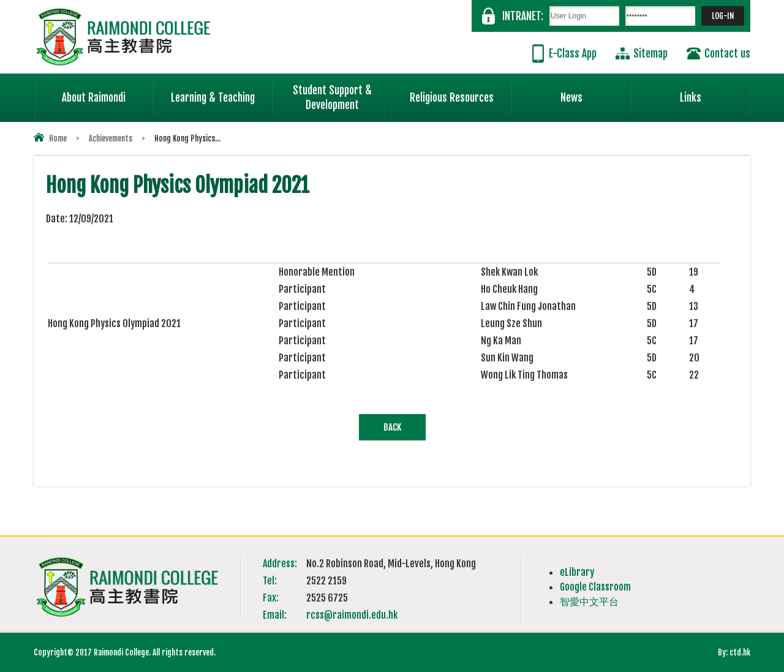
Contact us (727, 54)
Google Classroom (595, 587)
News (596, 92)
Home (58, 138)
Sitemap (650, 54)
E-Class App (573, 54)
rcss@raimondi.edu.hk (352, 615)
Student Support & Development (342, 92)
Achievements (111, 138)
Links (715, 92)
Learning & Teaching (222, 92)
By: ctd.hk (734, 652)
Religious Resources (452, 98)
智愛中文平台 (589, 602)
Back (392, 427)
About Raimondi (108, 92)
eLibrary (577, 572)
